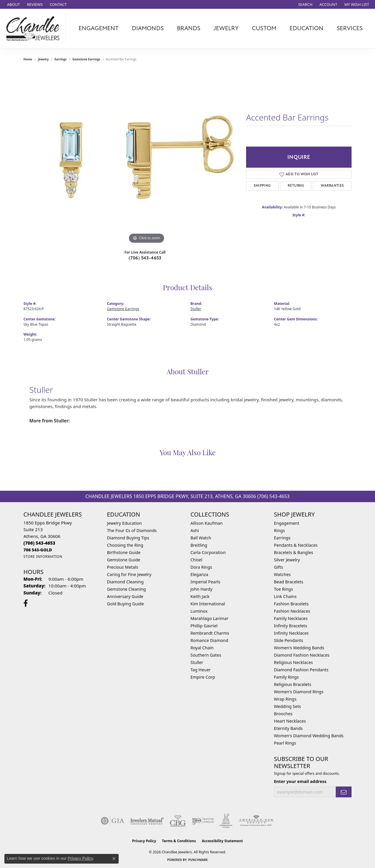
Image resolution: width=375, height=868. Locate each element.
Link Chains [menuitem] (285, 596)
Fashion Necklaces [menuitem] (292, 611)
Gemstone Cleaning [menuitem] (126, 589)
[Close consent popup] (114, 859)
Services (350, 28)
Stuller (196, 309)
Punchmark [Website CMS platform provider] (198, 860)
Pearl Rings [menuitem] (285, 743)
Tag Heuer (201, 670)
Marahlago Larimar (209, 618)
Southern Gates (206, 655)
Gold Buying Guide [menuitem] (125, 604)
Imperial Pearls (205, 582)
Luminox (199, 611)
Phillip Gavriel (204, 626)
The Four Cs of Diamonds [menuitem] (132, 530)
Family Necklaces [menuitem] (291, 618)
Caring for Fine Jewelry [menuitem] (129, 574)
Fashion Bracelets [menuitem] (291, 604)
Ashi (195, 530)
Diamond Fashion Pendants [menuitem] (301, 670)
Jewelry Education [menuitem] (124, 523)
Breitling (199, 545)
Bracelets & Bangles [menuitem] (294, 552)
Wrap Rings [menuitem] (285, 699)
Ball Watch (201, 538)
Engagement (99, 28)
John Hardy (201, 589)
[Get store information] (43, 557)
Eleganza (199, 574)
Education (306, 28)
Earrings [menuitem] (282, 538)
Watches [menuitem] (282, 574)
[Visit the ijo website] (203, 821)
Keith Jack (200, 596)
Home (28, 59)
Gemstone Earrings (86, 59)
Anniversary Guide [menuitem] (125, 596)
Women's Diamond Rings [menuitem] (299, 692)
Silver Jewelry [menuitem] (287, 560)
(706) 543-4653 (145, 258)
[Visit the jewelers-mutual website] (147, 821)
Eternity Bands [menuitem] (288, 728)
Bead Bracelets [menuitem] (289, 582)
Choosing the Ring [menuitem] (125, 545)
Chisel (196, 560)
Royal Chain (202, 648)
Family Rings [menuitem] (286, 677)
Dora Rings (201, 567)
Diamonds (148, 28)
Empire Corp (203, 677)
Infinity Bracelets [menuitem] (290, 626)
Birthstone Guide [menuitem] (124, 552)
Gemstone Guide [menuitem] (124, 560)
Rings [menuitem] (279, 530)
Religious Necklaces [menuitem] (293, 662)
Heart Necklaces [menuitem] (290, 721)
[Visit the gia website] (112, 821)
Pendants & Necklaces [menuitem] (296, 545)
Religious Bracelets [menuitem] (293, 684)
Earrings (60, 59)
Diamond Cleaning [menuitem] (125, 582)
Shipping (262, 186)
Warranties (332, 186)
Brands (189, 28)
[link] (13, 4)
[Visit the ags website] (256, 821)
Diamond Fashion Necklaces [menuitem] (302, 655)
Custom (264, 28)
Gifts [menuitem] (278, 567)
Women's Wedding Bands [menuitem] (299, 648)
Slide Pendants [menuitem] (289, 640)
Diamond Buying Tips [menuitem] (128, 538)
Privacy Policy (144, 841)
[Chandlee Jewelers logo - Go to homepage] (34, 28)
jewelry (43, 59)
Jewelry (226, 28)
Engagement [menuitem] (287, 523)
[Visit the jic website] (226, 821)
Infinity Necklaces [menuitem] (291, 633)
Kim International (208, 604)
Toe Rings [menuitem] (283, 589)
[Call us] (38, 550)
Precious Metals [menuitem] (122, 567)
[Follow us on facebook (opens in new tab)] (26, 603)
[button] (305, 4)
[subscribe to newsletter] (344, 792)
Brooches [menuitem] (283, 714)
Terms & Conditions (179, 841)
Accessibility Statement (222, 841)
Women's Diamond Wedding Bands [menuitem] (309, 736)
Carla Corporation (208, 552)
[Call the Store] (39, 543)
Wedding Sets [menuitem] (287, 706)
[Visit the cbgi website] (178, 821)
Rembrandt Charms (210, 633)
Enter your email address (300, 781)
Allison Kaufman (207, 523)
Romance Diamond (209, 640)
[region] (146, 157)
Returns (296, 186)
